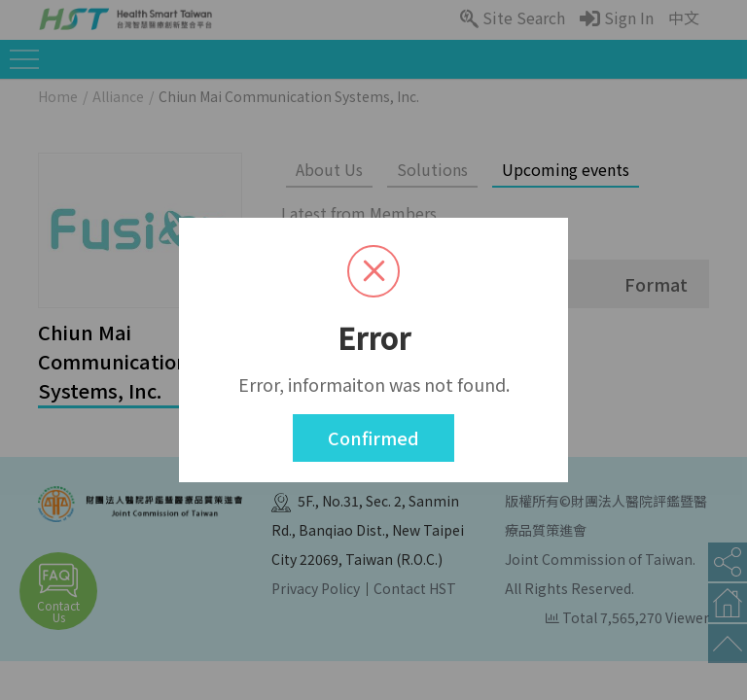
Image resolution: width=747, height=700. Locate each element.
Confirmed (373, 437)
